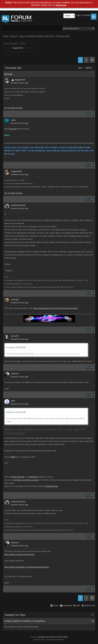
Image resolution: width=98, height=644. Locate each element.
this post (13, 129)
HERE (13, 457)
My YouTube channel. (14, 108)
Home (6, 36)
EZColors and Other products (26, 480)
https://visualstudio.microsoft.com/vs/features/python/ (56, 308)
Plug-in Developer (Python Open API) (37, 36)
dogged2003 (18, 48)
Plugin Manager (18, 477)
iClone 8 (14, 36)
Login (79, 15)
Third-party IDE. (63, 36)
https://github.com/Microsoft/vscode (19, 554)
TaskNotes (33, 477)
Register (87, 15)
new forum (61, 5)
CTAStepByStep (51, 486)
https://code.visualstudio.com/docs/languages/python (27, 567)
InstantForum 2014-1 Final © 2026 (53, 637)
